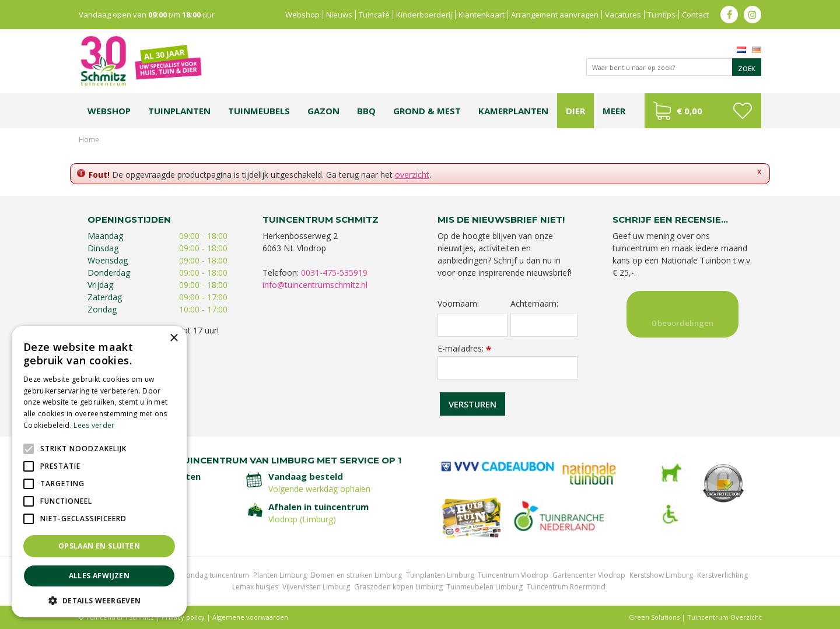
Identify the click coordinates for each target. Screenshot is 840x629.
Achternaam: (534, 304)
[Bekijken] (703, 111)
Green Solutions (654, 617)
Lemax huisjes (255, 587)
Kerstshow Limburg (661, 575)
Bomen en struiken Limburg (356, 575)
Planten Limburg (280, 575)
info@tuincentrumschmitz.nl (315, 285)
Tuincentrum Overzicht (724, 617)
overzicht (412, 175)
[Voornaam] (473, 325)
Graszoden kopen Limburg (398, 587)
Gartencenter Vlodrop (589, 575)
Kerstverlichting (722, 575)
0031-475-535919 (334, 273)
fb (729, 15)
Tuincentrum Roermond (566, 587)
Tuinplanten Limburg (440, 575)
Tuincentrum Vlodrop (513, 575)
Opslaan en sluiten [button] (99, 546)
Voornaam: (458, 304)
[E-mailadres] (508, 368)
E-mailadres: (464, 348)
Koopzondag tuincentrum (207, 575)
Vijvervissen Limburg (316, 587)
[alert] (99, 472)
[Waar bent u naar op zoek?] (674, 67)
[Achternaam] (544, 325)
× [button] (174, 338)
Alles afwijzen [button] (99, 576)
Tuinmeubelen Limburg (484, 587)
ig (752, 15)
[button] (99, 600)
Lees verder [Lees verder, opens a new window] (94, 425)
